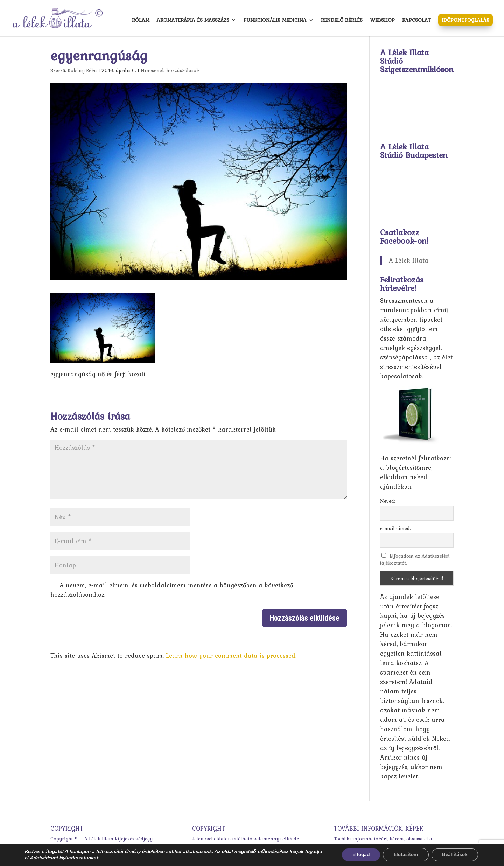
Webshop (382, 21)
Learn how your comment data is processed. (231, 655)
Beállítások (455, 855)
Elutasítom (406, 855)
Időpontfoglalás (465, 20)
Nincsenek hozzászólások (170, 70)
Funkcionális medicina (275, 21)
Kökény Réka (82, 70)
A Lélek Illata (409, 260)
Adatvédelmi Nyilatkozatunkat (64, 858)
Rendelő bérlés (342, 21)
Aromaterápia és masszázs (193, 21)
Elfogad (361, 855)
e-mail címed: (395, 528)
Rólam (141, 21)
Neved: (388, 501)
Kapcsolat (416, 21)
